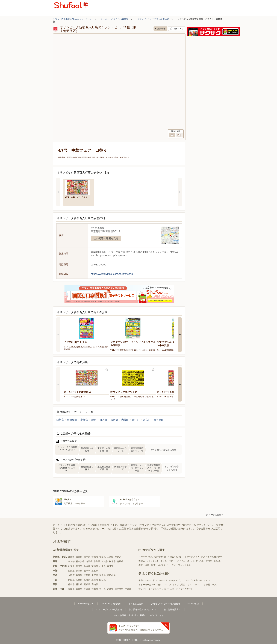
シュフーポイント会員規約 (109, 610)
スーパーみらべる (194, 580)
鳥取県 (87, 580)
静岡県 (79, 571)
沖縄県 (128, 589)
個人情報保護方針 (172, 610)
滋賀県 (95, 575)
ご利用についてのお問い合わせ (165, 604)
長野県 (79, 566)
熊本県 (95, 589)
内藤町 (125, 420)
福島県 (118, 557)
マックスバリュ (176, 580)
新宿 (94, 420)
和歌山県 (111, 575)
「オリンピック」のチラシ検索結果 (152, 19)
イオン (207, 580)
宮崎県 (110, 589)
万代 (159, 585)
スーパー (143, 557)
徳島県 (71, 584)
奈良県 (102, 575)
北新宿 (84, 420)
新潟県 (87, 566)
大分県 (102, 589)
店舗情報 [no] (160, 29)
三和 (172, 589)
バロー (166, 589)
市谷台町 (159, 420)
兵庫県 (79, 575)
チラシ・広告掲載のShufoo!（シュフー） (72, 19)
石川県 (102, 566)
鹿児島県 (119, 589)
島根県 (95, 580)
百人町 (103, 420)
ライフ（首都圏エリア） (207, 585)
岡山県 (71, 580)
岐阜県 (87, 571)
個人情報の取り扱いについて (143, 610)
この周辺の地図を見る (106, 238)
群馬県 (120, 561)
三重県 (95, 571)
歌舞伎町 (72, 420)
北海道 (71, 557)
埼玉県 (89, 561)
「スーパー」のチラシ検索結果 (113, 19)
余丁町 (136, 420)
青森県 (79, 557)
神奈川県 (80, 561)
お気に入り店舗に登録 (177, 29)
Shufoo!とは (193, 604)
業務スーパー (145, 580)
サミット (143, 589)
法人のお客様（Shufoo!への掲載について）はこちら (138, 615)
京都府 (87, 575)
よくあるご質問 (136, 604)
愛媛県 (87, 584)
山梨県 (71, 566)
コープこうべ (155, 589)
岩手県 (87, 557)
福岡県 (71, 589)
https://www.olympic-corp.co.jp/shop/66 (112, 274)
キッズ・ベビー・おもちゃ (173, 561)
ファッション (153, 561)
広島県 (79, 580)
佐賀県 (79, 589)
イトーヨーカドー (147, 585)
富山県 (95, 566)
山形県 (110, 557)
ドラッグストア (192, 557)
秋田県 (102, 557)
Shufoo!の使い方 (86, 604)
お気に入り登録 (107, 369)
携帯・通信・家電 (147, 565)
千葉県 (97, 561)
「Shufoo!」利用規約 (111, 604)
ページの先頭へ (215, 515)
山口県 (102, 580)
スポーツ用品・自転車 (210, 561)
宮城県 (95, 557)
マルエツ (167, 585)
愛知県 (71, 571)
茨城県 (105, 561)
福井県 (110, 566)
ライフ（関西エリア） (183, 585)
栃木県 (112, 561)
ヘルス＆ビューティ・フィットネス (174, 565)
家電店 (142, 561)
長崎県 (87, 589)
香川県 (79, 584)
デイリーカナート (184, 589)
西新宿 (60, 420)
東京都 (71, 561)
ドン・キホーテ (160, 580)
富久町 (147, 420)
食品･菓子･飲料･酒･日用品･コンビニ (166, 557)
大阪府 (71, 575)
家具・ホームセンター (212, 557)
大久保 (114, 420)
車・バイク (193, 561)
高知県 (95, 584)
